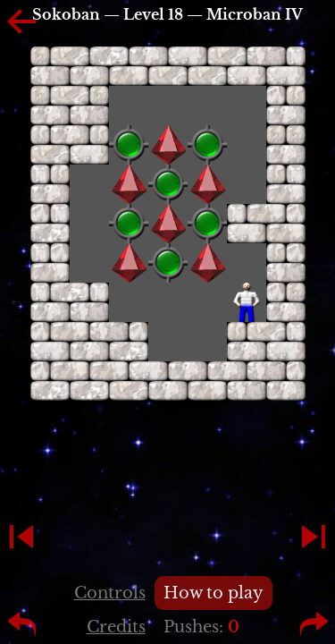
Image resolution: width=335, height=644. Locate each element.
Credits (116, 627)
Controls (110, 593)
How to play (214, 593)
